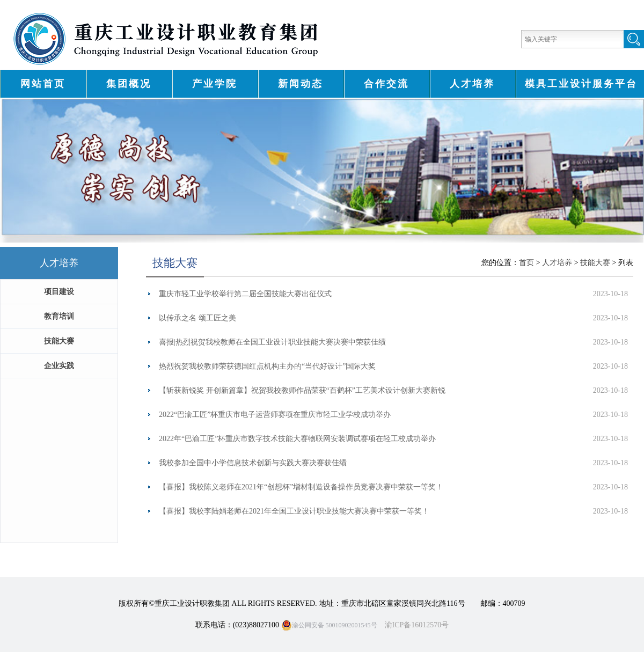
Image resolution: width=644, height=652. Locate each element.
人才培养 (472, 84)
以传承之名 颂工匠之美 (197, 318)
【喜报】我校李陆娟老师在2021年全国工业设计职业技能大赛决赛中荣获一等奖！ (294, 511)
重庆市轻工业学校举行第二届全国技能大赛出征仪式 (245, 294)
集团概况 (129, 84)
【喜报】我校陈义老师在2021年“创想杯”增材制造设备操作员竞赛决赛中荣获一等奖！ (301, 487)
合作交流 (386, 84)
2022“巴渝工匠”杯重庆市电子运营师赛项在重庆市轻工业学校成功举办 (275, 415)
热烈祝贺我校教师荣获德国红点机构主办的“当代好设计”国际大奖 (267, 366)
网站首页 (43, 84)
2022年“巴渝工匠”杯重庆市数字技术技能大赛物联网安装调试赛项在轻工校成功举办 (297, 439)
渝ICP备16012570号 (417, 625)
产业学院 (215, 84)
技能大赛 (595, 263)
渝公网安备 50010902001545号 (329, 625)
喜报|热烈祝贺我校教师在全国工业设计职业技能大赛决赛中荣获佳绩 (272, 342)
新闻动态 (301, 84)
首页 (528, 263)
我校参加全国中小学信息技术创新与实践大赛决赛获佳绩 (253, 463)
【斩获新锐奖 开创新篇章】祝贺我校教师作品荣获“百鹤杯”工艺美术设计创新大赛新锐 (302, 390)
